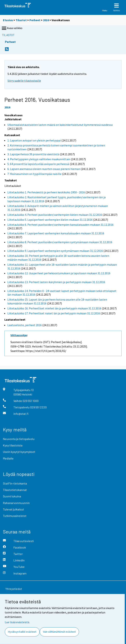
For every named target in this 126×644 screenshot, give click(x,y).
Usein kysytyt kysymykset (19, 452)
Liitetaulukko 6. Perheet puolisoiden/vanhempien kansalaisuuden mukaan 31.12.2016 (60, 225)
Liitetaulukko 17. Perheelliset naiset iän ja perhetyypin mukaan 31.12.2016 (54, 313)
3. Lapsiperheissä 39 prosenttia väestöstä (33, 154)
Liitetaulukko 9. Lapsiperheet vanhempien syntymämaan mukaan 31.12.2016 (55, 251)
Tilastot (21, 20)
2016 (46, 20)
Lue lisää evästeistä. (17, 622)
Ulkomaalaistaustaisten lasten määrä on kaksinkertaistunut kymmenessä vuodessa (60, 125)
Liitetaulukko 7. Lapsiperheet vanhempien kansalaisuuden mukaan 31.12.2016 (56, 233)
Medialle (8, 458)
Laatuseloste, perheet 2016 (25, 325)
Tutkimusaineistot (15, 516)
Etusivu (8, 20)
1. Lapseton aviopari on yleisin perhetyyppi (34, 140)
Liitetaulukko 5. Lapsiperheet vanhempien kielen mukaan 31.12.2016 (50, 220)
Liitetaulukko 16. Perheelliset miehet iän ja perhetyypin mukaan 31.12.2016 (54, 308)
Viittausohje (19, 335)
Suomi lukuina (12, 496)
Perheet (35, 20)
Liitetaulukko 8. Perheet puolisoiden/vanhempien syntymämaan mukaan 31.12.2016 (60, 242)
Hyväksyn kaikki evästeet (22, 632)
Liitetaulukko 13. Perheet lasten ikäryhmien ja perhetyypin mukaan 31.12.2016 (56, 282)
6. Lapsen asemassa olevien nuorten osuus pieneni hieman (44, 169)
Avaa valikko (12, 28)
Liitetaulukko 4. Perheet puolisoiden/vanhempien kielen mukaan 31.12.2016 (55, 215)
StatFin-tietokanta (15, 483)
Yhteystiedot (14, 589)
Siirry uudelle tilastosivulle (24, 81)
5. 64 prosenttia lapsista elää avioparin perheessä (38, 164)
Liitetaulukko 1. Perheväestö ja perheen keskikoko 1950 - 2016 (46, 192)
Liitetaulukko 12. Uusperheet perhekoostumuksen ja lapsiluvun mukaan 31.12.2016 (59, 273)
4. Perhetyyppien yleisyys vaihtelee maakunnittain (39, 159)
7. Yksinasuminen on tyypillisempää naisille (34, 174)
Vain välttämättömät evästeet (59, 632)
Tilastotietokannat (15, 490)
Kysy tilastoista (13, 445)
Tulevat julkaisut (13, 509)
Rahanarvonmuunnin (16, 503)
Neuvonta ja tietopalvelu (19, 439)
